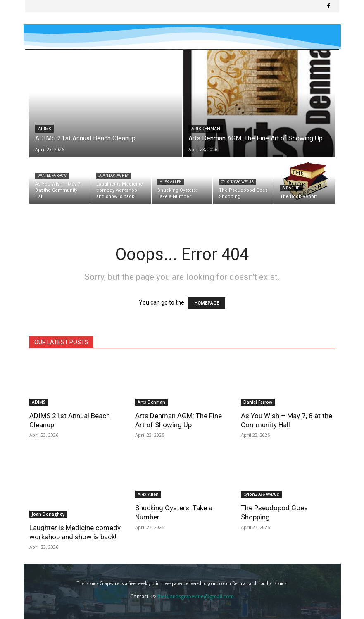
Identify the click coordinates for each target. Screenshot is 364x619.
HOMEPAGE (207, 303)
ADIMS (44, 129)
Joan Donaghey (114, 176)
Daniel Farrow (52, 176)
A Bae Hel (292, 188)
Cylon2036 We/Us (237, 182)
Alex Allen (171, 182)
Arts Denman (206, 129)
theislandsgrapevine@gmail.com (196, 577)
